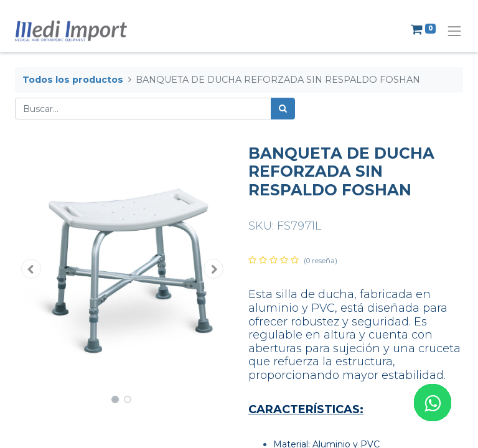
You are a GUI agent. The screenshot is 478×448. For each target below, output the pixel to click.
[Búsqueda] (283, 109)
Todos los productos (73, 80)
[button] (31, 269)
